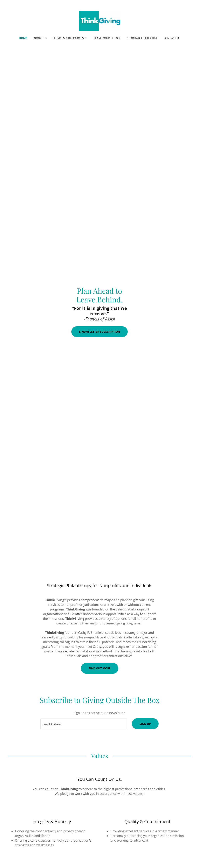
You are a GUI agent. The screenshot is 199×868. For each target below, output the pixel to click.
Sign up (145, 724)
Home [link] (23, 38)
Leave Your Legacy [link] (107, 38)
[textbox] (84, 724)
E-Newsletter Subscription (99, 332)
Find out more (100, 668)
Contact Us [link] (172, 38)
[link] (100, 21)
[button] (40, 38)
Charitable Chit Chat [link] (142, 38)
